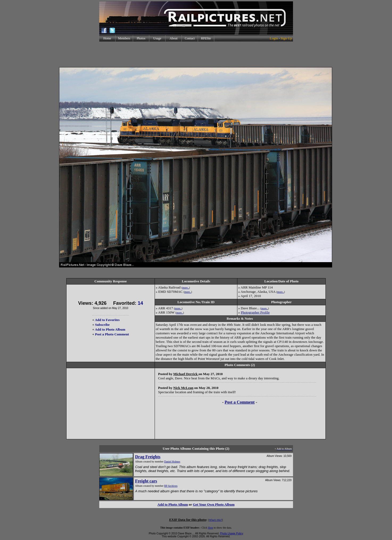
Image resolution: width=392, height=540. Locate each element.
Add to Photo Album (110, 329)
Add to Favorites (107, 320)
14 (140, 303)
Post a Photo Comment (112, 334)
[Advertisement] (196, 54)
